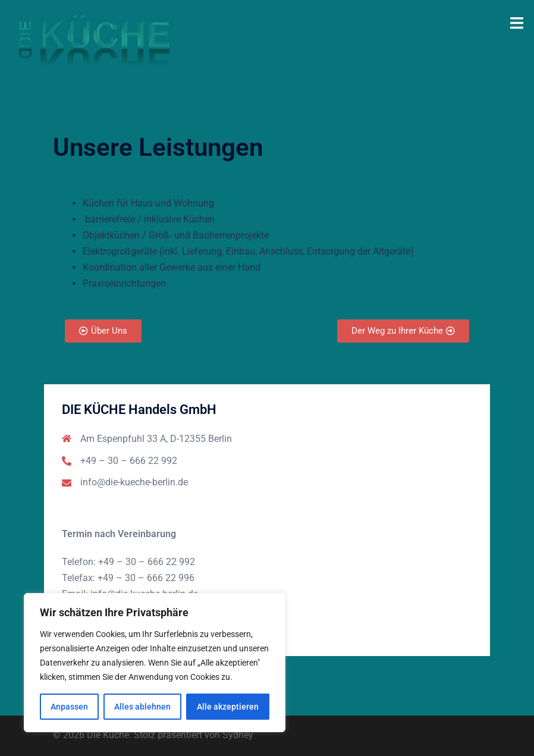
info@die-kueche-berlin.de (134, 482)
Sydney (238, 735)
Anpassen (69, 707)
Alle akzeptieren (228, 707)
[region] (155, 663)
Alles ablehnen (142, 707)
